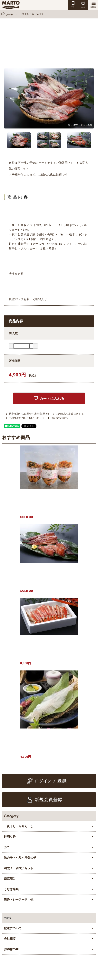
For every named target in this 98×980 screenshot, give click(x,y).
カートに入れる (52, 398)
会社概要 (10, 939)
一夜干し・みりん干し (19, 826)
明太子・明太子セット (19, 868)
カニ (7, 847)
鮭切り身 (10, 837)
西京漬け (10, 879)
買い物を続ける (60, 418)
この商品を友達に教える (70, 414)
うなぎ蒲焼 (11, 889)
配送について (13, 928)
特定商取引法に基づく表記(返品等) (29, 414)
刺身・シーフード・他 (19, 900)
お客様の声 (11, 949)
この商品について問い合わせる (27, 418)
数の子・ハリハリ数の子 (20, 858)
